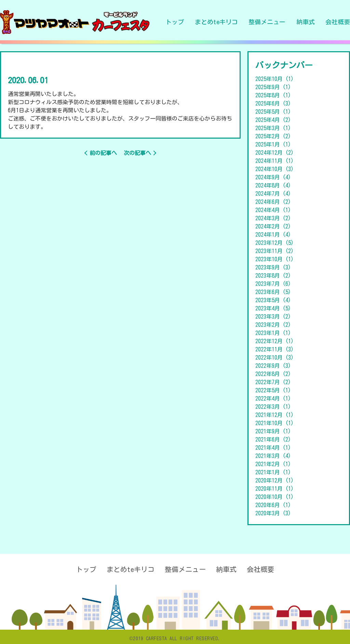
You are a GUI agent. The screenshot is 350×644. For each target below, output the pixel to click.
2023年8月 (273, 276)
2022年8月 (273, 374)
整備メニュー (267, 22)
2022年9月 (273, 366)
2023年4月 (273, 308)
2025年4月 (273, 120)
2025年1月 (273, 144)
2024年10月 (274, 169)
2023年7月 (273, 284)
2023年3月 (273, 317)
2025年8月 (273, 95)
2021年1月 (273, 472)
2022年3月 (273, 407)
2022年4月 (273, 398)
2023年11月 (274, 251)
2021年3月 (273, 456)
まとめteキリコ (216, 22)
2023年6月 (273, 292)
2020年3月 (273, 513)
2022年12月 (274, 341)
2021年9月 (273, 431)
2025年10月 (274, 79)
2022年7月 (273, 382)
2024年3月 (273, 218)
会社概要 (338, 22)
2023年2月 (273, 325)
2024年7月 (273, 194)
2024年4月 (273, 210)
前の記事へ (103, 153)
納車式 (306, 22)
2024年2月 (273, 226)
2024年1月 (273, 235)
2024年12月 (274, 153)
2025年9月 (273, 87)
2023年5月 (273, 300)
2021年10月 (274, 423)
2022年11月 (274, 349)
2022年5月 (273, 390)
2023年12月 (274, 243)
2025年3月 (273, 128)
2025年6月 (273, 103)
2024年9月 (273, 177)
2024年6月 (273, 202)
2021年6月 (273, 439)
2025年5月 (273, 112)
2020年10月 (274, 497)
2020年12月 (274, 480)
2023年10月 (274, 259)
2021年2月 (273, 464)
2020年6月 (273, 505)
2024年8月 (273, 185)
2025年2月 (273, 136)
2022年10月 (274, 358)
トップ (175, 22)
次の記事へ (137, 153)
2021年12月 (274, 415)
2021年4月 (273, 448)
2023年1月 (273, 333)
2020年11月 (274, 489)
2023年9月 (273, 267)
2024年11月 (274, 161)
